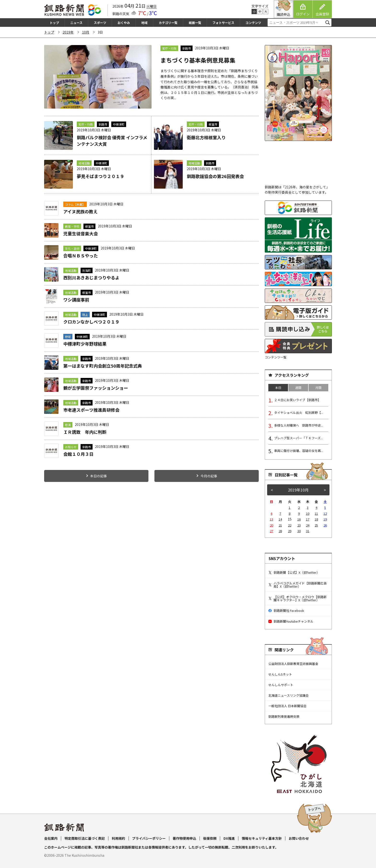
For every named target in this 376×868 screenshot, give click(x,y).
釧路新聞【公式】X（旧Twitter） (294, 572)
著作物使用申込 (184, 838)
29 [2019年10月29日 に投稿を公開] (290, 531)
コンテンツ (253, 23)
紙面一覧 (195, 23)
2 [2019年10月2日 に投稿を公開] (299, 507)
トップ (54, 23)
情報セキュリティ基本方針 (262, 838)
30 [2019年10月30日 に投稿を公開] (299, 531)
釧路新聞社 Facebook (286, 610)
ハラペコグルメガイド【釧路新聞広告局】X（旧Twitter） (297, 585)
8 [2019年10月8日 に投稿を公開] (290, 513)
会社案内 (51, 838)
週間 (298, 388)
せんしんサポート (281, 685)
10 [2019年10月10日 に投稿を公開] (308, 513)
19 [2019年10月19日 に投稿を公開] (325, 519)
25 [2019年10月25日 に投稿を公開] (316, 525)
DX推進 (229, 838)
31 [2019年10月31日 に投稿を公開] (308, 531)
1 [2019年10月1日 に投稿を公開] (290, 507)
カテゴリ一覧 (168, 23)
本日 (278, 388)
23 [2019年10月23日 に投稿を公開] (299, 525)
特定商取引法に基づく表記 (85, 838)
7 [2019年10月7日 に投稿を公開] (280, 513)
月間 (318, 388)
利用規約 (118, 838)
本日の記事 (99, 476)
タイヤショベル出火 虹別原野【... (299, 413)
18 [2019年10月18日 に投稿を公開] (316, 519)
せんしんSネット (280, 674)
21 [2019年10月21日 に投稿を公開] (280, 525)
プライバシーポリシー (149, 838)
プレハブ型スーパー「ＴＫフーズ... (298, 438)
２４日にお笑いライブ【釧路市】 (297, 400)
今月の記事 (209, 476)
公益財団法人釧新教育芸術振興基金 (293, 664)
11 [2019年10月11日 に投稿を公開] (316, 513)
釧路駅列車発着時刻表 (284, 716)
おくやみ (124, 23)
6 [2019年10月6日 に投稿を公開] (272, 513)
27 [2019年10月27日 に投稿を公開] (271, 531)
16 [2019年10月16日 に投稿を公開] (299, 519)
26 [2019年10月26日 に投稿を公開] (325, 525)
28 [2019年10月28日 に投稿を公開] (280, 531)
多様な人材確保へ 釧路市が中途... (299, 425)
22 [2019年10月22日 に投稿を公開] (290, 525)
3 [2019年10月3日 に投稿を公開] (308, 507)
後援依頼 (210, 838)
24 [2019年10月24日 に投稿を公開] (308, 525)
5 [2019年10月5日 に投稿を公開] (325, 507)
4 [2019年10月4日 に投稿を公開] (316, 507)
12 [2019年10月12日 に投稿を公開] (325, 513)
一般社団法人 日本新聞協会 (287, 706)
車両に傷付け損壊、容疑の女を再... (299, 451)
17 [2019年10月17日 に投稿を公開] (308, 519)
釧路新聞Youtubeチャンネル (291, 621)
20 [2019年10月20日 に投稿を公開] (271, 525)
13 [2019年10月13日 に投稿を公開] (271, 519)
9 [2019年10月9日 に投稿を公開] (299, 513)
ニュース (76, 23)
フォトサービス (223, 23)
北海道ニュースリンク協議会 (288, 695)
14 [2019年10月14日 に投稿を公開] (280, 519)
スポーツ (100, 23)
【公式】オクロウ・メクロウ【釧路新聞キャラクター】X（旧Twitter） (297, 598)
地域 (144, 23)
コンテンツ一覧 (276, 357)
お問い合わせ (299, 838)
